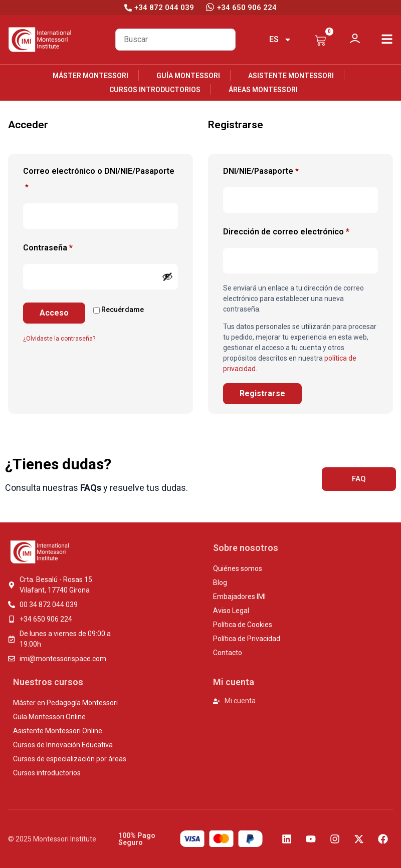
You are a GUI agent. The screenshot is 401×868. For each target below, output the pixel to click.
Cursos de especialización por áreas (70, 759)
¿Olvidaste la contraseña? (59, 339)
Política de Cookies (243, 625)
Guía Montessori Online (49, 717)
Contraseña (68, 246)
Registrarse (262, 393)
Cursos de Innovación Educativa (63, 745)
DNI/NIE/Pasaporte (261, 171)
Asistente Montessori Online (58, 731)
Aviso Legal (231, 611)
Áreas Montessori (263, 90)
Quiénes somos (238, 568)
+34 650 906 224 (247, 8)
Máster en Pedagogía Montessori (65, 703)
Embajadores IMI (239, 597)
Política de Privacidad (247, 639)
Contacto (228, 653)
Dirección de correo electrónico (300, 230)
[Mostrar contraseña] (167, 276)
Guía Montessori (188, 76)
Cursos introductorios (155, 90)
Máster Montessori (90, 76)
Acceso (54, 313)
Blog (220, 583)
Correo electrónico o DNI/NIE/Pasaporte (99, 178)
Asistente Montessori (291, 76)
